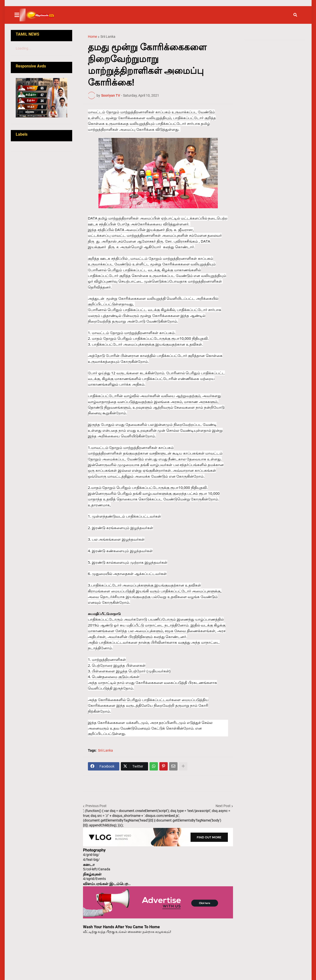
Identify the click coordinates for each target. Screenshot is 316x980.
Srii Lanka (108, 37)
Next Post (223, 806)
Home (92, 37)
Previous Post (96, 806)
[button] (20, 15)
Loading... (23, 48)
